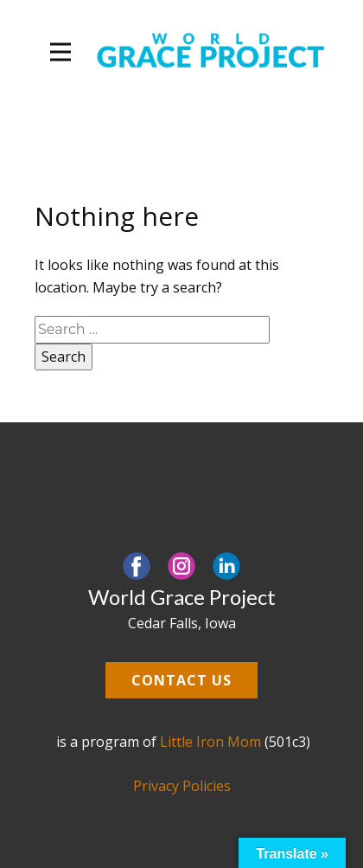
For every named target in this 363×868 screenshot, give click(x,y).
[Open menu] (60, 52)
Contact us (181, 680)
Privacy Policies (182, 786)
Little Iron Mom (210, 742)
